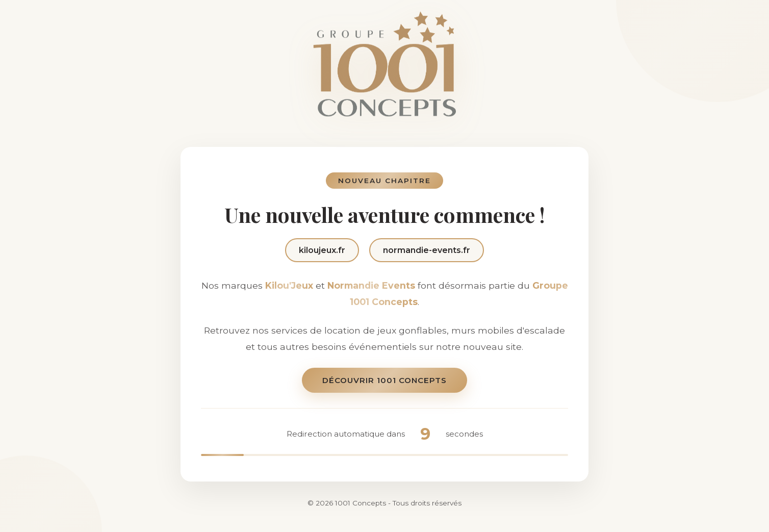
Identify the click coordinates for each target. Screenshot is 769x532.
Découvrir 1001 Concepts (385, 381)
